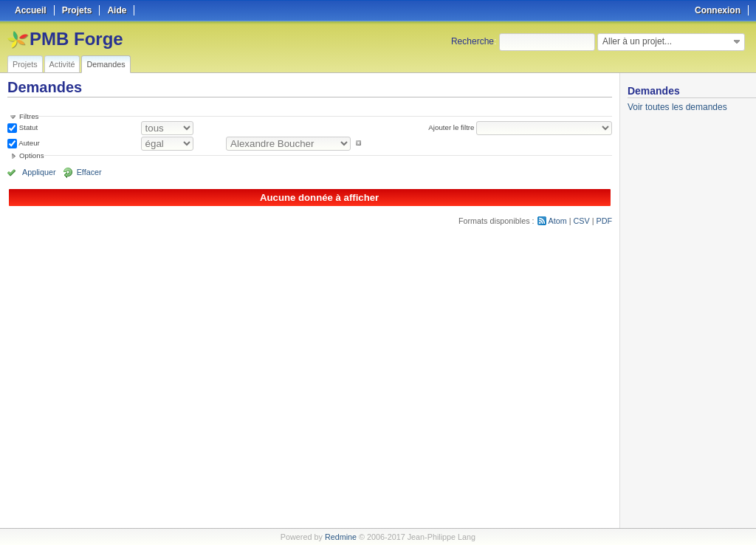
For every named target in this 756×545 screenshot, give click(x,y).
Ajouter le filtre (451, 127)
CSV (582, 221)
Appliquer (39, 172)
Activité (62, 64)
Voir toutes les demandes (677, 107)
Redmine (341, 537)
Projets (25, 64)
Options (32, 155)
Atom (558, 221)
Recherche (472, 41)
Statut (27, 127)
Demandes (106, 64)
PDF (605, 221)
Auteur (28, 143)
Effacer (89, 172)
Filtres (29, 116)
